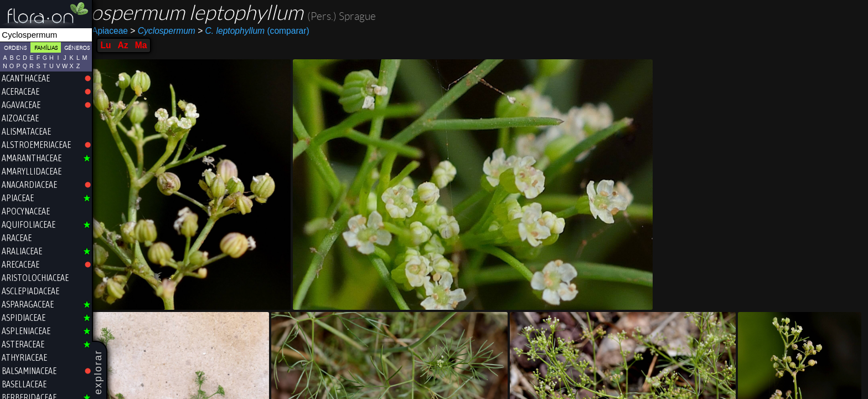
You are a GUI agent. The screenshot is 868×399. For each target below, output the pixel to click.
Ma (184, 45)
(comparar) (297, 31)
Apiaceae (149, 31)
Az (166, 45)
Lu (149, 45)
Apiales (112, 31)
